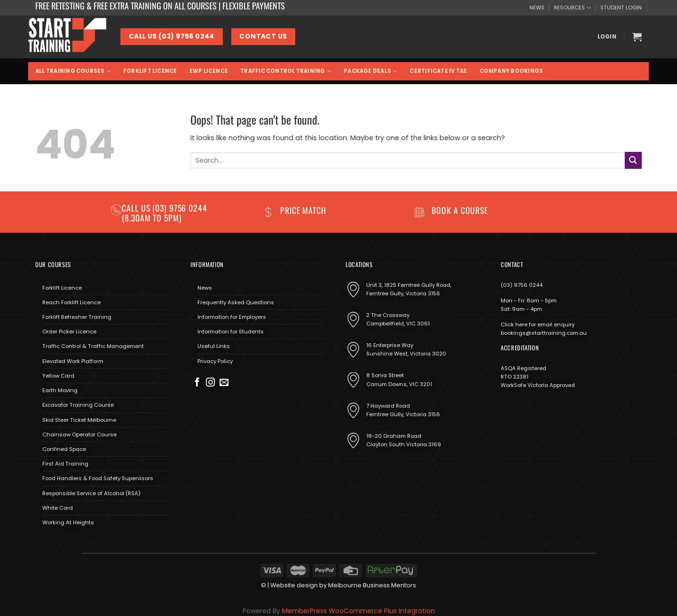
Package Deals (370, 71)
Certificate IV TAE (438, 71)
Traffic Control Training (286, 71)
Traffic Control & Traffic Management (93, 346)
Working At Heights (68, 522)
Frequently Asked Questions (236, 302)
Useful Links (214, 346)
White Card (58, 508)
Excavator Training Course (78, 405)
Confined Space (64, 449)
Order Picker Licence (69, 332)
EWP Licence (209, 71)
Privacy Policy (215, 361)
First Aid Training (65, 464)
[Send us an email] (224, 383)
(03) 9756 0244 (522, 285)
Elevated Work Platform (73, 361)
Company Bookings (512, 71)
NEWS (537, 8)
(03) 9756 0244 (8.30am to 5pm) (165, 213)
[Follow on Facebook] (197, 383)
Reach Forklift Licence (71, 302)
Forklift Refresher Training (77, 317)
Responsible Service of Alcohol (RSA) (91, 493)
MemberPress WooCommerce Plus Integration (358, 611)
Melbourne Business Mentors (372, 585)
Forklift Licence (150, 71)
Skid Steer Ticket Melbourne (79, 420)
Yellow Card (58, 376)
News (205, 288)
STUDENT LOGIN (621, 8)
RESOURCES (572, 8)
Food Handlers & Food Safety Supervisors (98, 478)
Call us (137, 208)
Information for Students (231, 332)
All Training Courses (73, 71)
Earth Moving (60, 390)
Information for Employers (232, 317)
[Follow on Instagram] (210, 383)
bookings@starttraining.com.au (544, 333)
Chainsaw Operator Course (79, 434)
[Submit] (633, 160)
